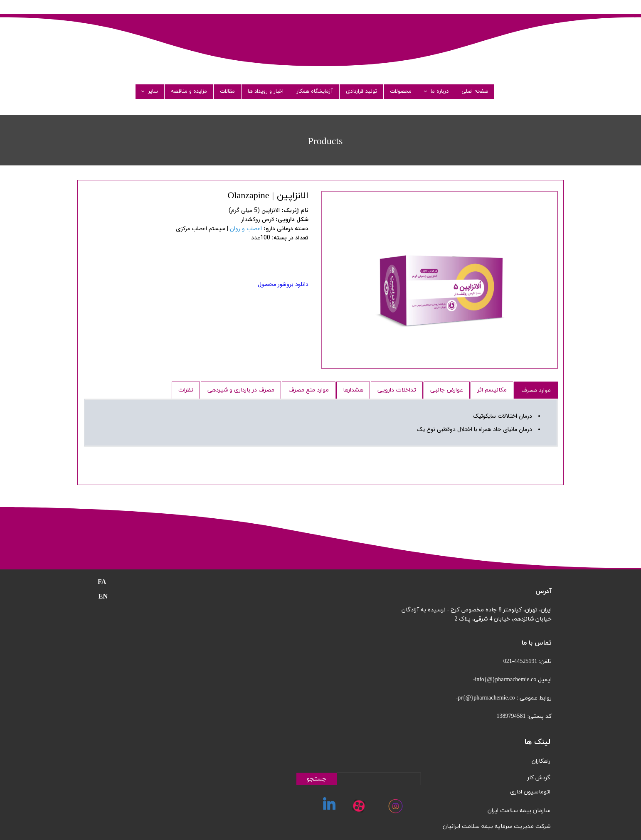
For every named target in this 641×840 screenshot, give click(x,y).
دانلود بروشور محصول (283, 284)
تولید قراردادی (361, 91)
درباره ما (440, 91)
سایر (153, 91)
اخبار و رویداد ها (266, 91)
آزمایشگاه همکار (315, 91)
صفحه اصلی (475, 91)
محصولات (401, 91)
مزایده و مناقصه (189, 91)
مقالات (227, 91)
